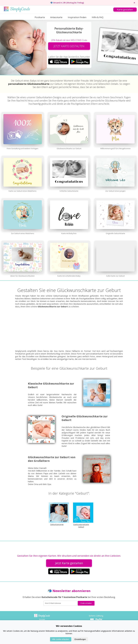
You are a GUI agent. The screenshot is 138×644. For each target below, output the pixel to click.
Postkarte (40, 17)
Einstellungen (80, 639)
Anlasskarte (56, 17)
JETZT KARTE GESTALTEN (69, 46)
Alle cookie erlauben (61, 639)
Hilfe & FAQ (98, 17)
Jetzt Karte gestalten (69, 563)
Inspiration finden (77, 17)
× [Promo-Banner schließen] (134, 3)
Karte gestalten (125, 10)
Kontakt (42, 619)
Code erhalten (86, 603)
